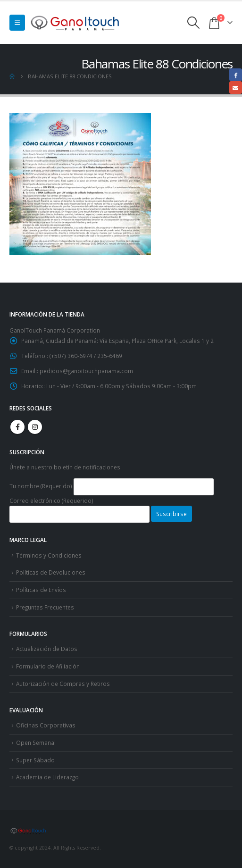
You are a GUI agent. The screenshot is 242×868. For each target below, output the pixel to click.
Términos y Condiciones (49, 555)
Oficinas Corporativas (46, 725)
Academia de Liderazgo (47, 777)
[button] (17, 23)
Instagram (35, 427)
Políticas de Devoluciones (51, 572)
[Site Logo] (75, 22)
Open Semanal (36, 743)
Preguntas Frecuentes (45, 607)
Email (236, 88)
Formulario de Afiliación (48, 666)
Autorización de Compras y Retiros (63, 684)
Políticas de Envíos (41, 590)
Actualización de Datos (47, 649)
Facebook (17, 427)
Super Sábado (35, 760)
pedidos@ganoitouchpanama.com (86, 371)
